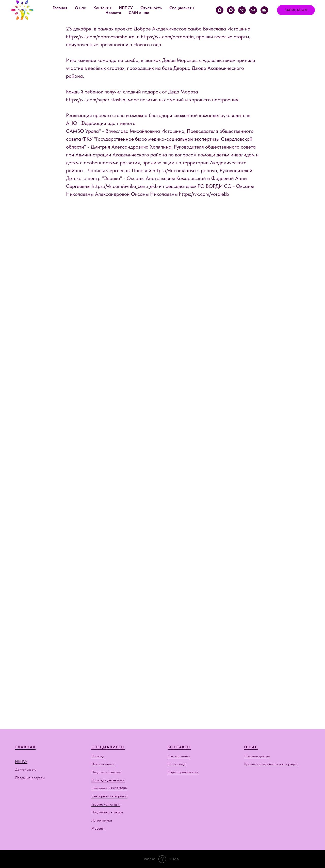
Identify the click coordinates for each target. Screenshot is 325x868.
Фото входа (177, 764)
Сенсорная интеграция (109, 796)
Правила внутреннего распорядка (271, 764)
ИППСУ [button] (126, 8)
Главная (60, 8)
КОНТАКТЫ (179, 747)
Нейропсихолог (103, 764)
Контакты (102, 8)
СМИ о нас (139, 13)
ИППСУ (21, 761)
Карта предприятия (183, 772)
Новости (113, 13)
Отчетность (151, 8)
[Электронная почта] (264, 10)
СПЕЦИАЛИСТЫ (108, 747)
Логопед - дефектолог (108, 780)
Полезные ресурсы (30, 778)
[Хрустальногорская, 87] (231, 10)
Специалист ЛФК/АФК (109, 788)
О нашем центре (257, 756)
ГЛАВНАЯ (25, 747)
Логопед (98, 756)
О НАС (251, 747)
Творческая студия (106, 804)
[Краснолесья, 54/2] (220, 10)
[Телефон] (242, 10)
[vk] (253, 10)
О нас (80, 8)
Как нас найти (179, 756)
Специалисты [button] (182, 8)
